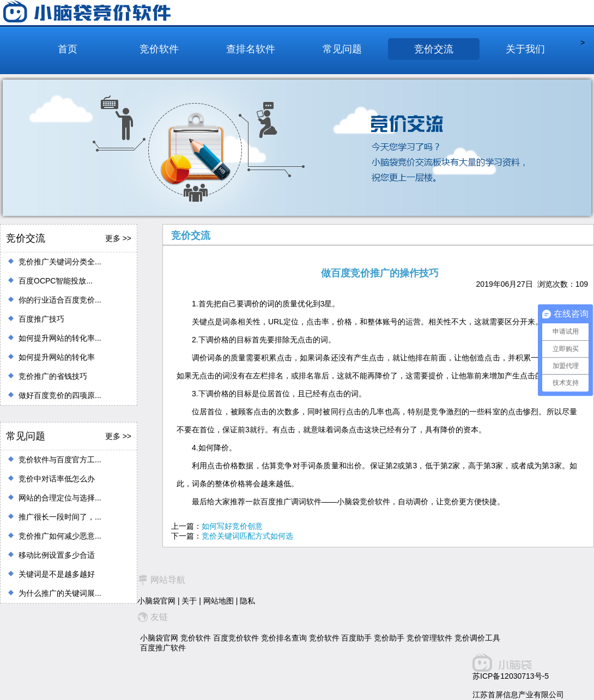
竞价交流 (434, 49)
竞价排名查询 (284, 638)
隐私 (247, 601)
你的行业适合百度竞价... (60, 300)
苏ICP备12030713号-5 (511, 676)
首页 (68, 49)
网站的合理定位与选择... (60, 498)
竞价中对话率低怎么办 (57, 479)
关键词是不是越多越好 (57, 574)
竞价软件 (159, 49)
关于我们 (525, 49)
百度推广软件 (163, 648)
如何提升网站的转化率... (60, 338)
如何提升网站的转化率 (57, 357)
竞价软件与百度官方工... (60, 460)
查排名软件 (251, 49)
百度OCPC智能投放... (56, 281)
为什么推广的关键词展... (60, 593)
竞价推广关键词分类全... (60, 262)
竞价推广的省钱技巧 (53, 376)
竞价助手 (389, 638)
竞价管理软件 (429, 638)
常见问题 (342, 49)
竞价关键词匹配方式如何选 (247, 536)
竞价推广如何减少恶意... (60, 536)
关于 (189, 601)
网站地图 (219, 601)
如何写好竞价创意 (232, 526)
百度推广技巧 (41, 319)
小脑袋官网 (156, 601)
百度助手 (356, 638)
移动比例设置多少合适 (57, 555)
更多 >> (118, 238)
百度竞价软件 (236, 638)
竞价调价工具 (477, 638)
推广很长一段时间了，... (60, 517)
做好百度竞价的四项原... (60, 395)
